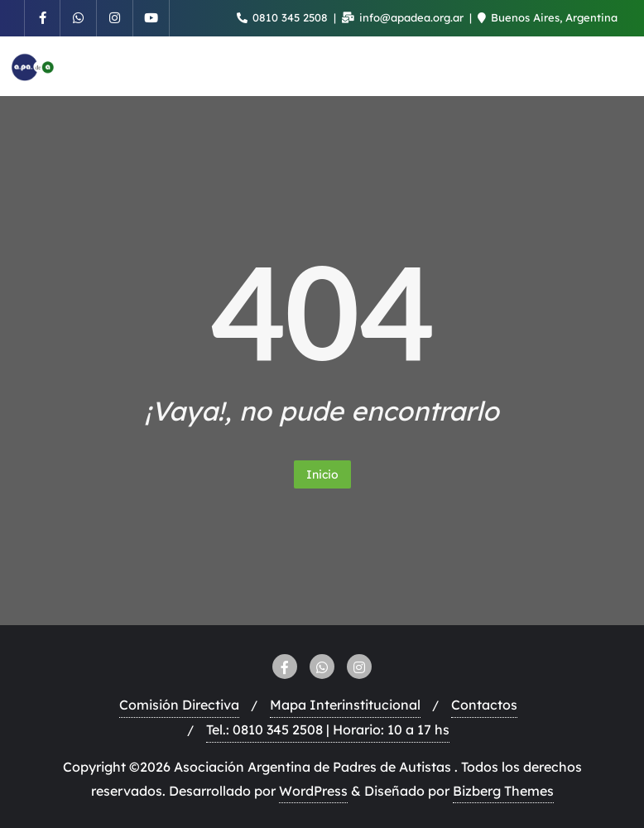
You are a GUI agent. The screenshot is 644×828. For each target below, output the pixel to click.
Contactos (484, 705)
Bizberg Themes (503, 791)
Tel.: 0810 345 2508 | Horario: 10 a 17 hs (328, 729)
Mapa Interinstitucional (345, 705)
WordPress (313, 791)
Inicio (322, 474)
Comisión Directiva (179, 705)
